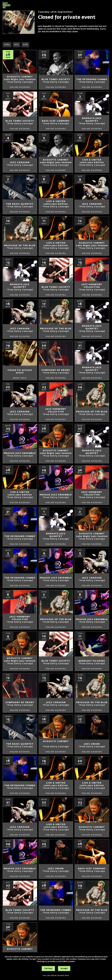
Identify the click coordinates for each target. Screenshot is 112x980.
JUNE (25, 45)
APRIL (7, 45)
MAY (17, 45)
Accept (64, 969)
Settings (48, 969)
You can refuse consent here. (56, 976)
